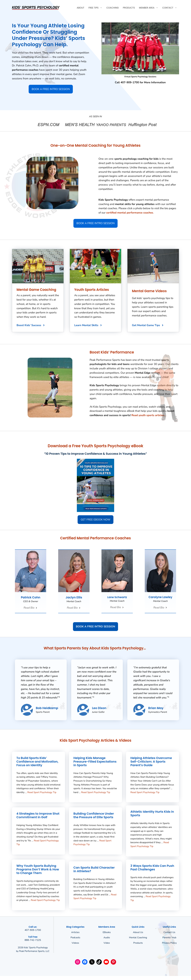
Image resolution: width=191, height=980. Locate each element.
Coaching (113, 8)
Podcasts (75, 938)
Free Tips (96, 8)
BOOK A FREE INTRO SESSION (51, 89)
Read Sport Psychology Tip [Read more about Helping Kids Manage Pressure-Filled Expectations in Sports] (96, 792)
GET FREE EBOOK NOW (95, 520)
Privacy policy (169, 943)
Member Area (150, 8)
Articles (75, 932)
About (80, 8)
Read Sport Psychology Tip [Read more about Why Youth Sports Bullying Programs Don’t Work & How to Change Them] (45, 900)
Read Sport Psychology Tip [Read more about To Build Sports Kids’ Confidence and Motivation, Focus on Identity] (42, 792)
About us (138, 932)
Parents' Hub (169, 938)
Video (107, 943)
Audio (107, 938)
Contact (171, 8)
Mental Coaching (138, 938)
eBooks (107, 932)
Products (129, 8)
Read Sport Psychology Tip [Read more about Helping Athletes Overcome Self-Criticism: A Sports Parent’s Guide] (145, 792)
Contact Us (169, 932)
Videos (75, 943)
